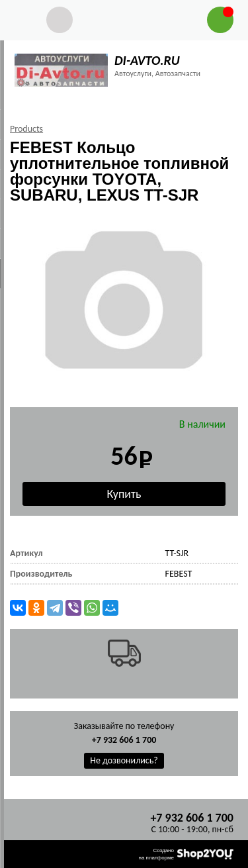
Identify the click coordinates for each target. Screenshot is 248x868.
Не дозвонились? (124, 760)
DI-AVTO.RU (147, 60)
